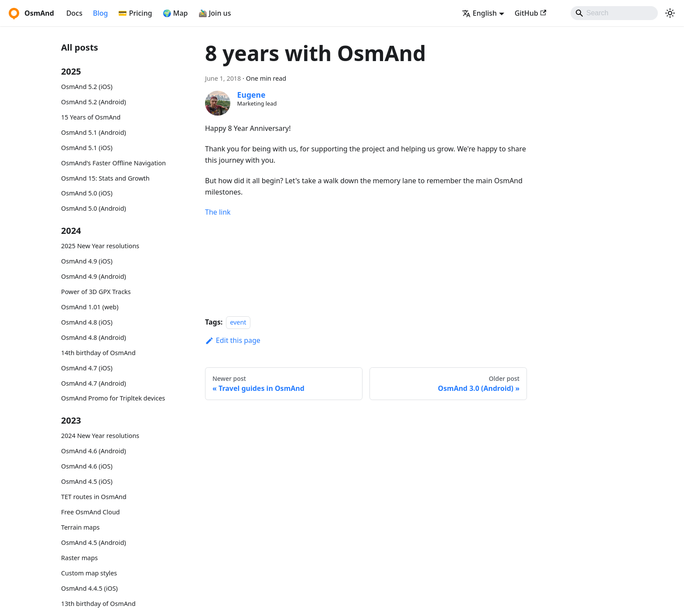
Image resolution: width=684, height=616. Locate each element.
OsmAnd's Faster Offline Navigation (113, 163)
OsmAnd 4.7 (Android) (94, 383)
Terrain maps (80, 527)
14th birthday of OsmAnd (98, 353)
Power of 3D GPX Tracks (96, 292)
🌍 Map (175, 13)
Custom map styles (89, 573)
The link (218, 212)
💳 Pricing (135, 13)
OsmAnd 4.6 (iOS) (87, 466)
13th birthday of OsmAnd (98, 604)
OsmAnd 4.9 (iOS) (87, 261)
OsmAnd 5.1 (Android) (94, 132)
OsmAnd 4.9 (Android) (94, 276)
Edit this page (233, 340)
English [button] (479, 13)
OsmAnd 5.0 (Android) (94, 208)
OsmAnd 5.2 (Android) (94, 102)
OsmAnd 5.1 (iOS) (87, 148)
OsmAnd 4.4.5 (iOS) (89, 588)
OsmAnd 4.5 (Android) (94, 542)
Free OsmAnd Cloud (91, 512)
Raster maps (79, 558)
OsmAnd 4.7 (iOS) (87, 368)
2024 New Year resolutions (100, 436)
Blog (100, 13)
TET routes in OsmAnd (94, 497)
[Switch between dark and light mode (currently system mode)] (670, 13)
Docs (74, 13)
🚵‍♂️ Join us (215, 13)
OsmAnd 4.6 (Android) (94, 451)
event (238, 322)
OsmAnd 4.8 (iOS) (87, 322)
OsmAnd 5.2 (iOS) (87, 87)
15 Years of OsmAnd (91, 117)
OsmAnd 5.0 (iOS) (87, 193)
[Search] (614, 13)
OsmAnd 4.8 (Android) (94, 337)
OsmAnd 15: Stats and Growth (105, 178)
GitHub (530, 13)
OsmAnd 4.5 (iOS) (87, 481)
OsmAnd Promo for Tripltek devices (113, 398)
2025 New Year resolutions (100, 246)
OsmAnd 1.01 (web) (90, 307)
